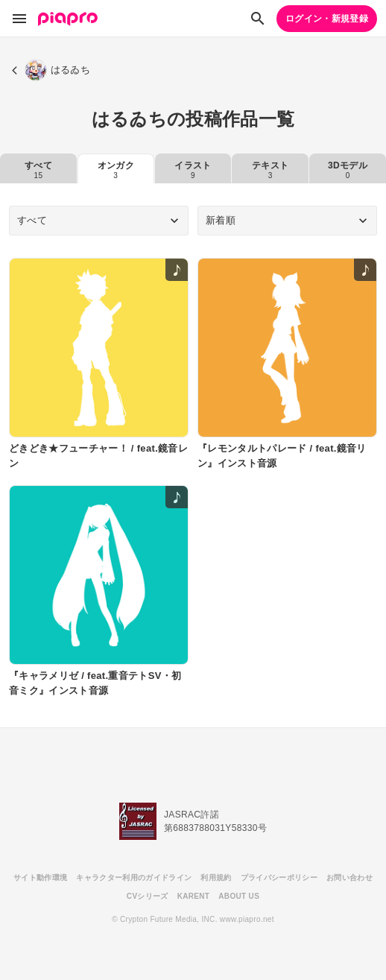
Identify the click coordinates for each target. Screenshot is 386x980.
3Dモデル (348, 170)
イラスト (193, 170)
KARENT (194, 896)
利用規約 (216, 878)
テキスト (270, 170)
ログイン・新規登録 (327, 19)
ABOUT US (239, 896)
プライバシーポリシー (279, 878)
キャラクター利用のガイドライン (134, 878)
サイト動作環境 (40, 878)
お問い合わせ (349, 878)
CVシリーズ (148, 896)
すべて (38, 170)
